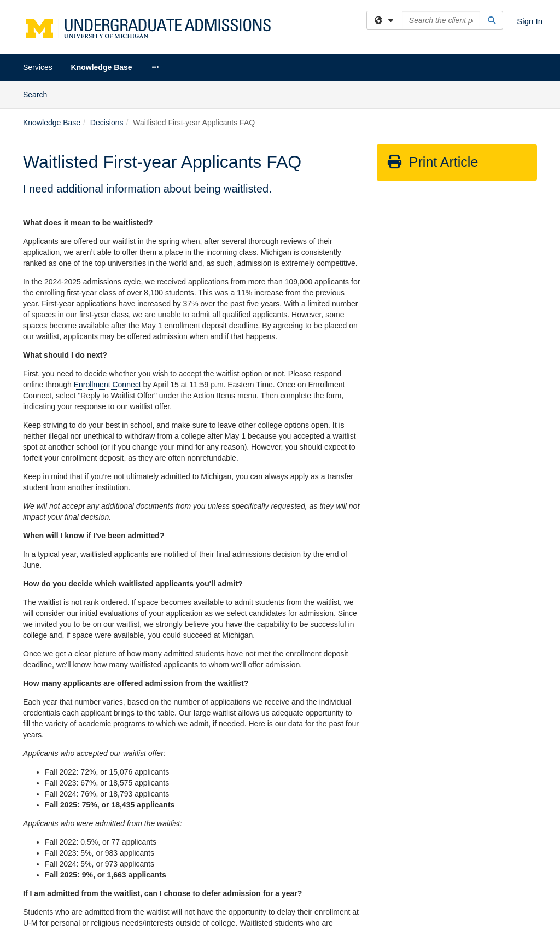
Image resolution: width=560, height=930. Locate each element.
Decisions (107, 123)
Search (39, 94)
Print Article (432, 162)
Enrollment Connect (107, 385)
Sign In (530, 21)
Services (38, 67)
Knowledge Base (102, 67)
